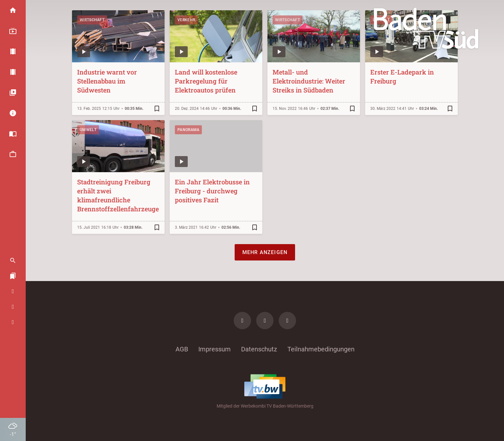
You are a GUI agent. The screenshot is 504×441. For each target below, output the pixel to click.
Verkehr (186, 20)
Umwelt (88, 130)
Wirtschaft (92, 20)
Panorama (188, 130)
